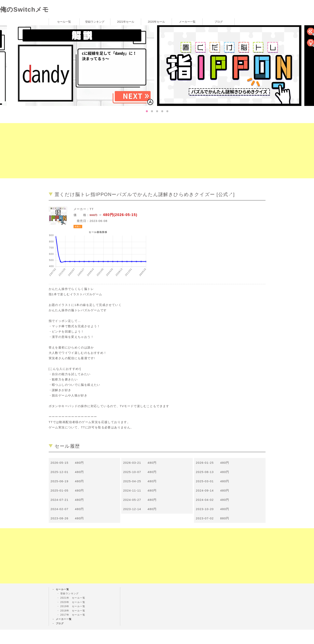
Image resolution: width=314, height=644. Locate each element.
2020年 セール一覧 (73, 602)
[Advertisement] (118, 151)
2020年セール (156, 22)
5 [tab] (167, 111)
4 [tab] (162, 111)
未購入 (78, 227)
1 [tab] (147, 111)
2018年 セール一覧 (73, 611)
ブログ (219, 22)
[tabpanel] (231, 65)
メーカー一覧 (187, 22)
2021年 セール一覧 (73, 598)
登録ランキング (95, 22)
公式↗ (226, 194)
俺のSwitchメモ (24, 9)
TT (92, 209)
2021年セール (126, 22)
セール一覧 (64, 22)
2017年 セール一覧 (73, 615)
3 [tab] (157, 111)
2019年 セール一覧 (73, 606)
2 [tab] (152, 111)
